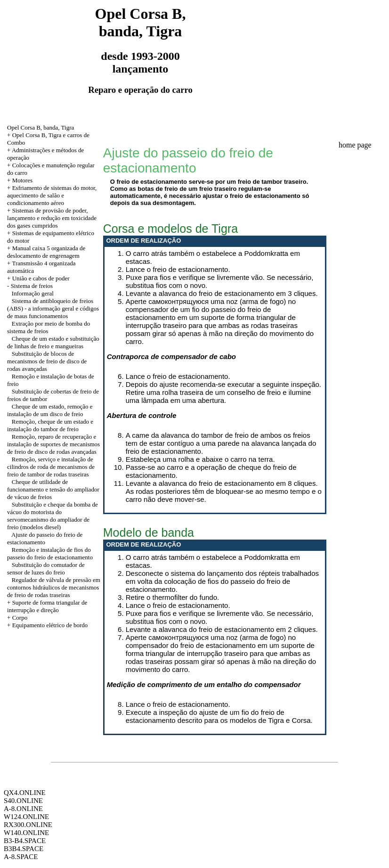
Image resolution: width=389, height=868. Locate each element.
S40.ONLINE (23, 801)
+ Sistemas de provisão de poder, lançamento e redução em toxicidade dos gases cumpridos (52, 218)
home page (355, 145)
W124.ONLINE (26, 817)
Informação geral (33, 293)
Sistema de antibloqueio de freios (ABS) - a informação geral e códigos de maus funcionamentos (53, 308)
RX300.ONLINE (28, 825)
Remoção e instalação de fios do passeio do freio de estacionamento (50, 553)
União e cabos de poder (41, 278)
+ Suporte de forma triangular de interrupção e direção (47, 606)
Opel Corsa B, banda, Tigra (41, 127)
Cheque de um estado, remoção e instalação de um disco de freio (50, 410)
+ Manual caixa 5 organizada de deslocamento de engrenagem (46, 252)
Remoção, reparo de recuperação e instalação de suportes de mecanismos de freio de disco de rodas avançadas (53, 444)
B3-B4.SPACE (25, 841)
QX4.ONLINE (25, 793)
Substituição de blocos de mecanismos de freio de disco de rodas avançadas (47, 361)
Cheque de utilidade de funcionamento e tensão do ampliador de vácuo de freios (53, 489)
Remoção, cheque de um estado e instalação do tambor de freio (50, 425)
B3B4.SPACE (24, 849)
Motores (22, 180)
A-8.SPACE (21, 857)
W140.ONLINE (26, 833)
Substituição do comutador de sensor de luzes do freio (46, 569)
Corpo (20, 618)
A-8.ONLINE (23, 809)
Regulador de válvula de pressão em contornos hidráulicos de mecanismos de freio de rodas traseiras (54, 587)
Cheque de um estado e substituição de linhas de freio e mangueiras (53, 342)
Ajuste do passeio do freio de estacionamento (45, 538)
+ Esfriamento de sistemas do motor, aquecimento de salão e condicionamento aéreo (52, 195)
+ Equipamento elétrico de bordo (47, 625)
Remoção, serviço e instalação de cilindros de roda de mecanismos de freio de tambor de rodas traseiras (51, 467)
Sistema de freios (32, 286)
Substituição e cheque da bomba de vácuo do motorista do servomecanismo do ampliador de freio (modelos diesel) (53, 516)
